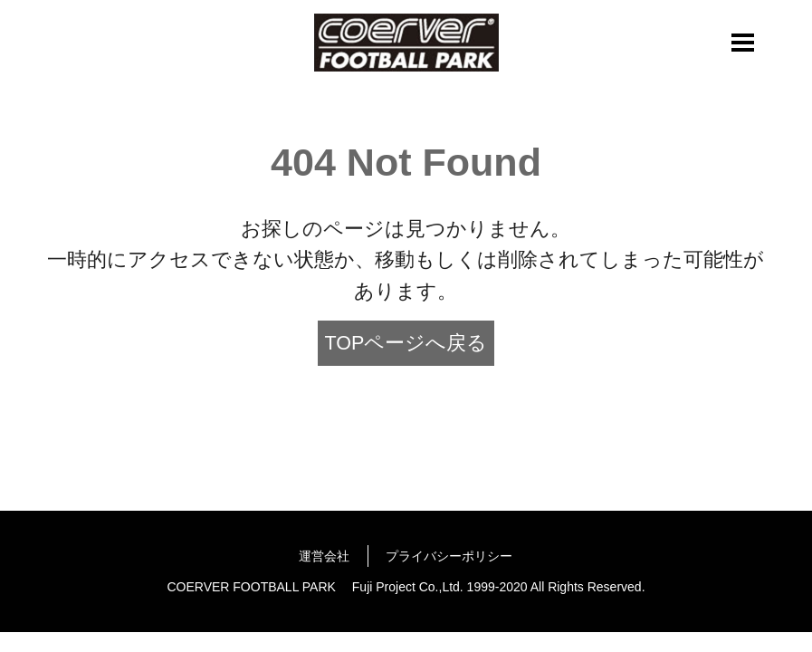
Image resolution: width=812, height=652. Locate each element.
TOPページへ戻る (406, 343)
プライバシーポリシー (449, 556)
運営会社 (324, 556)
